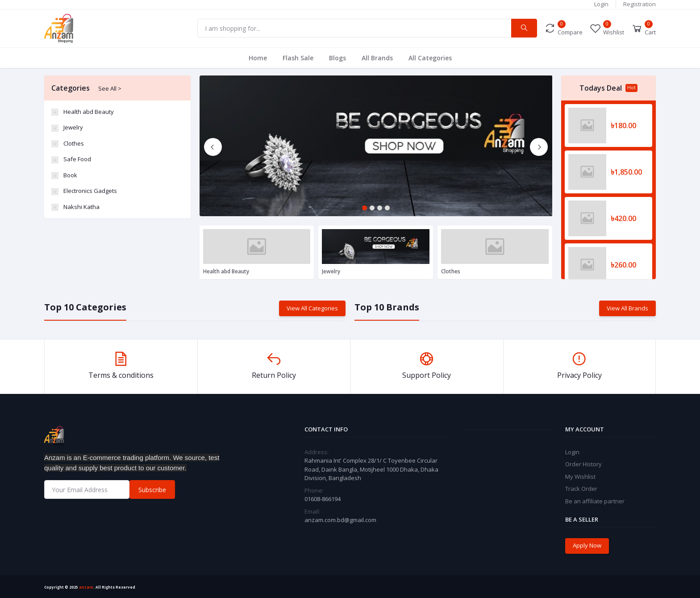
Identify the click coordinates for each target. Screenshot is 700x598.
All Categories (430, 58)
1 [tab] (365, 208)
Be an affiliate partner (595, 501)
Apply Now (587, 545)
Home (258, 58)
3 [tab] (380, 208)
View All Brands (627, 308)
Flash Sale (298, 58)
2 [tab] (372, 208)
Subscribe (152, 490)
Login (601, 4)
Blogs (337, 58)
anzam (86, 587)
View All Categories (312, 308)
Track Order (581, 489)
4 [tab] (387, 208)
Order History (583, 464)
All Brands (377, 58)
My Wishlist (580, 477)
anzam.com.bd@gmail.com (340, 520)
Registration (640, 4)
